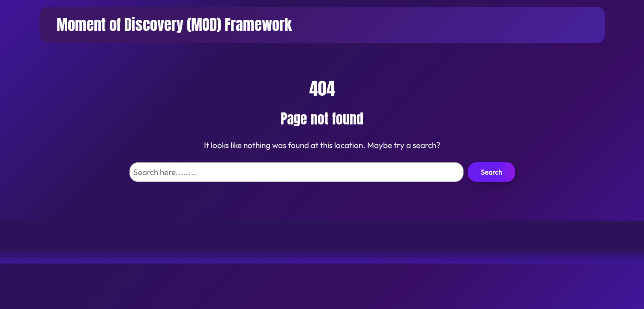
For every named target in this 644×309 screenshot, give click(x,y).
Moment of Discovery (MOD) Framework (174, 25)
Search (491, 172)
